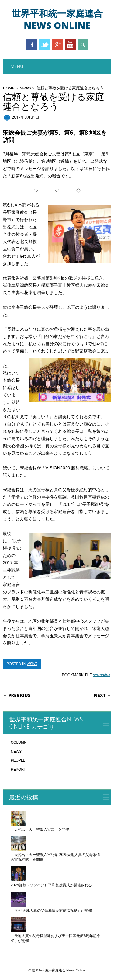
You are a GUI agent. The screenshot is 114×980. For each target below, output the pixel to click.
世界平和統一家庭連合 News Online (57, 19)
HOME (9, 88)
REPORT (18, 770)
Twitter (45, 45)
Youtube (70, 45)
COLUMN (19, 742)
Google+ (57, 45)
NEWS (26, 88)
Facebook (32, 45)
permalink (101, 675)
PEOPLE (18, 760)
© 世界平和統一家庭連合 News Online (57, 970)
